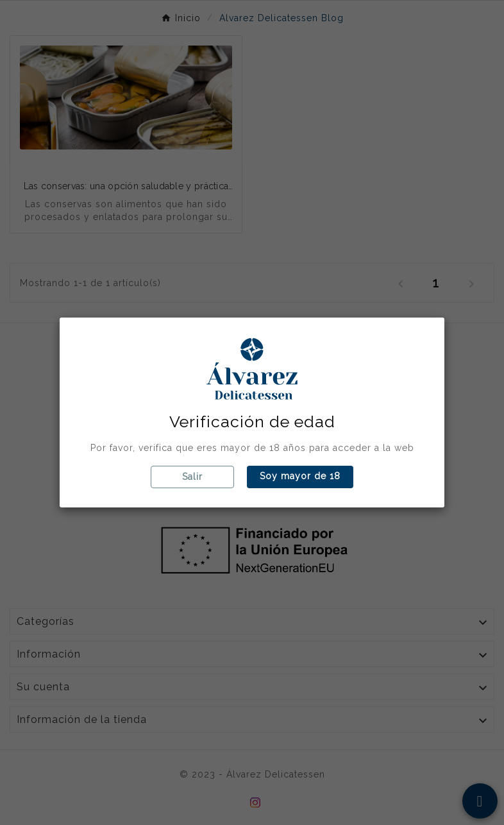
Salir (192, 477)
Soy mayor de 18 (300, 476)
